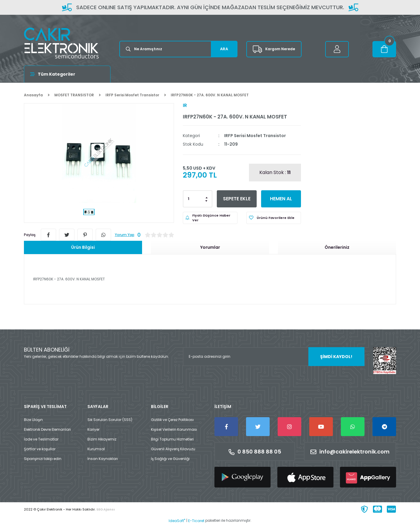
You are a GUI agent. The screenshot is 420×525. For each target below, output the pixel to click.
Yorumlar (210, 247)
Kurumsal (96, 449)
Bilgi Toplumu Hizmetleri (172, 439)
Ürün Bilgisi (83, 247)
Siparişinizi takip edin (43, 459)
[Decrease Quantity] (207, 201)
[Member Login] (337, 49)
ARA (224, 49)
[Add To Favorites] (274, 218)
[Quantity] (198, 199)
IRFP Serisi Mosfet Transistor (255, 136)
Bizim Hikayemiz (102, 439)
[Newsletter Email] (274, 357)
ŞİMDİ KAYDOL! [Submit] (336, 357)
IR (185, 105)
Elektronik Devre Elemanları (47, 429)
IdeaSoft (177, 521)
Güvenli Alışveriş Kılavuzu (173, 449)
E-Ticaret (196, 521)
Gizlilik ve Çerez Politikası (172, 420)
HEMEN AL (281, 199)
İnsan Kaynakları (103, 459)
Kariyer (93, 429)
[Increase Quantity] (207, 197)
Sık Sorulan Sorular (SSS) (110, 420)
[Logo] (61, 43)
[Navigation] (67, 74)
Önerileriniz (337, 247)
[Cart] (384, 49)
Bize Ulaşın (33, 420)
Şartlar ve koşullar (40, 449)
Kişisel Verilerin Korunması (174, 429)
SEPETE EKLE (237, 199)
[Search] (178, 49)
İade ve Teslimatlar (41, 439)
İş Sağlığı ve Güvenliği (170, 459)
